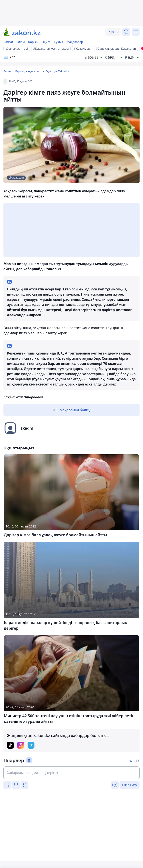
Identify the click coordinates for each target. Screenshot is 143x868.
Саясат (8, 42)
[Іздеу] (126, 32)
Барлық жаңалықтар (28, 71)
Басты (7, 71)
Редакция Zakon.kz (57, 71)
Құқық (58, 42)
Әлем (21, 42)
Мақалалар (75, 42)
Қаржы (33, 42)
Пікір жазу (130, 785)
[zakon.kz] (22, 32)
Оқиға (46, 42)
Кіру (137, 760)
